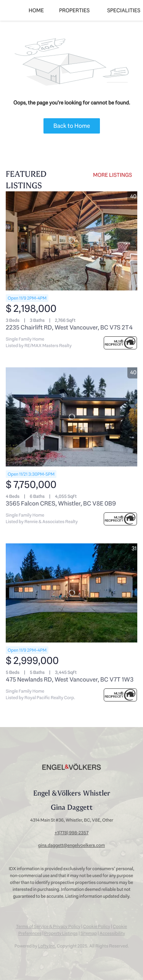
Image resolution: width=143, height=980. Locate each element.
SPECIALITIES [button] (124, 10)
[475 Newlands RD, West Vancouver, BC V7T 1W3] (71, 593)
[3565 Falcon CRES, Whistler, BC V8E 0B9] (71, 417)
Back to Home (72, 126)
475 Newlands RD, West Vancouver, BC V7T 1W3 (70, 679)
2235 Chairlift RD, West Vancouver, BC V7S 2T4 (69, 327)
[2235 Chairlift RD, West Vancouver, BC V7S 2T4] (71, 241)
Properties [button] (74, 10)
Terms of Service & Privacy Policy (48, 926)
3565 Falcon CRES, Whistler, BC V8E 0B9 (61, 503)
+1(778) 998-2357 (71, 833)
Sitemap (89, 933)
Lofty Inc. (47, 946)
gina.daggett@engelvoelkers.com (71, 845)
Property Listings (61, 933)
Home (36, 10)
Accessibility (112, 933)
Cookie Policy (97, 926)
